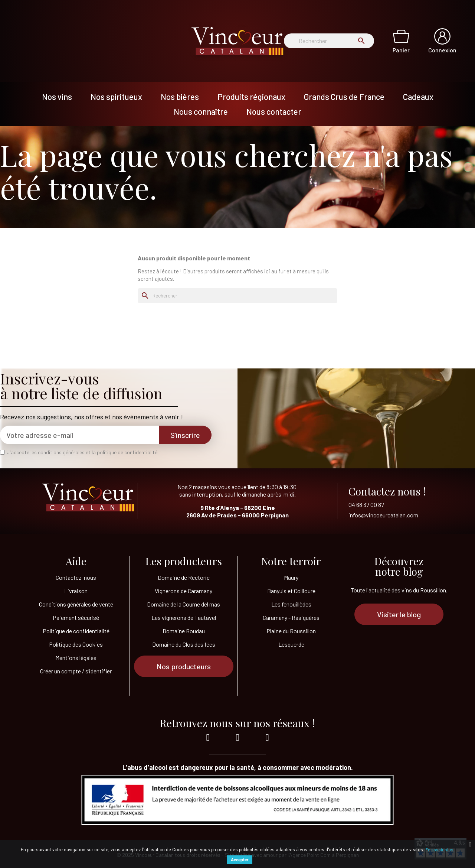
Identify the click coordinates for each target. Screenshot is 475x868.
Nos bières (180, 97)
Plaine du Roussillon (291, 631)
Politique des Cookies (76, 644)
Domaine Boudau (184, 631)
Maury (291, 577)
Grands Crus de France (344, 97)
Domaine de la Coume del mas (184, 604)
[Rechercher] (329, 41)
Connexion (442, 50)
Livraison (76, 591)
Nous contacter (274, 111)
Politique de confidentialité (76, 631)
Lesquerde (291, 644)
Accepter (240, 860)
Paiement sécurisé (76, 617)
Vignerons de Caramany (184, 591)
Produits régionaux (251, 97)
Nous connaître (201, 111)
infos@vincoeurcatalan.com (383, 515)
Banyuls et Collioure (291, 591)
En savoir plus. (440, 849)
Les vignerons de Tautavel (184, 617)
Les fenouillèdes (291, 604)
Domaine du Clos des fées (184, 644)
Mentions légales (76, 658)
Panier (401, 50)
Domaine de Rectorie (184, 577)
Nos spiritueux (116, 97)
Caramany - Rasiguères (291, 617)
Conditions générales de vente (76, 604)
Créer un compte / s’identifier (76, 671)
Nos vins (57, 97)
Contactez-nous (76, 577)
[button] (184, 666)
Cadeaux (418, 97)
